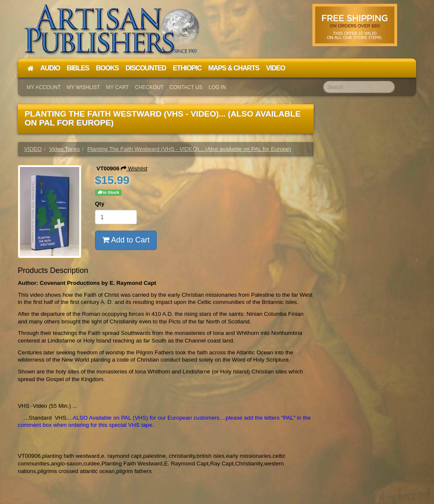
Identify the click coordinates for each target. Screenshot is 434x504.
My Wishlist (83, 87)
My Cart (117, 87)
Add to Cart (126, 240)
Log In (217, 87)
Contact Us (186, 87)
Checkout (149, 87)
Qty (100, 204)
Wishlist (134, 168)
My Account (44, 87)
